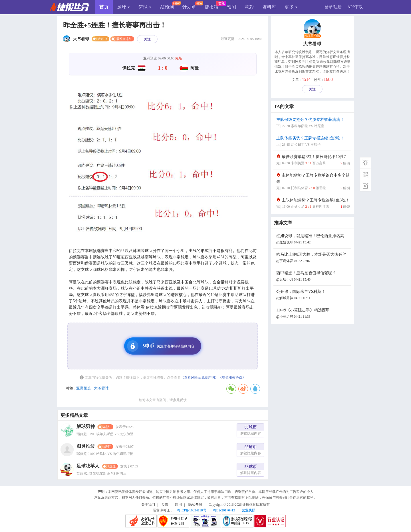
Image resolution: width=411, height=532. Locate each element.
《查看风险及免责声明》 (200, 377)
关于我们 (148, 505)
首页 (104, 7)
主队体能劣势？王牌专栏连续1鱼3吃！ (313, 142)
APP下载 (355, 7)
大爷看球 (101, 388)
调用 (178, 505)
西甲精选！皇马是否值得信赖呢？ (313, 277)
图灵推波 (86, 446)
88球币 (251, 431)
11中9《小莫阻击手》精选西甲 (313, 314)
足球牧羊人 (88, 466)
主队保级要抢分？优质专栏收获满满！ (313, 123)
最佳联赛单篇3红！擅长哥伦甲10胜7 (313, 160)
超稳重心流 (312, 36)
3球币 (161, 346)
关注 (147, 39)
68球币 (251, 451)
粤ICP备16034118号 (192, 510)
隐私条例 (195, 505)
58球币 (251, 470)
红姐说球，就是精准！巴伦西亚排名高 (313, 240)
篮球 (145, 7)
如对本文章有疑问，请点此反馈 (163, 400)
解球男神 (86, 426)
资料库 (269, 7)
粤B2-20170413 (224, 510)
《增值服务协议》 (232, 377)
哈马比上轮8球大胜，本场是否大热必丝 (313, 258)
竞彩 (249, 7)
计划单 (189, 7)
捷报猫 (211, 7)
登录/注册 (333, 7)
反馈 (165, 505)
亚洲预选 (84, 388)
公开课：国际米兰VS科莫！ (313, 295)
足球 (123, 7)
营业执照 (249, 510)
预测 (231, 7)
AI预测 (167, 7)
